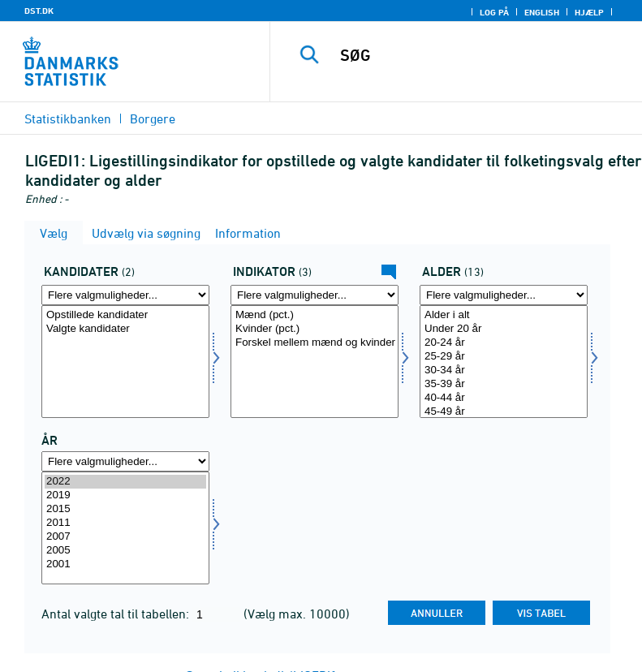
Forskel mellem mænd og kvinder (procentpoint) (315, 343)
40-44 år (504, 398)
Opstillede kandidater (125, 315)
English (542, 12)
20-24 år (504, 343)
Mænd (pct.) (315, 315)
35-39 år (504, 384)
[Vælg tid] (125, 528)
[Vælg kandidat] (125, 362)
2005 (125, 551)
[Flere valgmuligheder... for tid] (125, 461)
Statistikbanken (68, 118)
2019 (125, 495)
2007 (125, 537)
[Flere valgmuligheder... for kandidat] (125, 295)
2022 (125, 482)
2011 (125, 523)
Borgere (153, 118)
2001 (125, 564)
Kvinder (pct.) (315, 329)
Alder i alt (504, 315)
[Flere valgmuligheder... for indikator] (315, 295)
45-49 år (504, 412)
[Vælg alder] (504, 362)
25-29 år (504, 357)
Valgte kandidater (125, 329)
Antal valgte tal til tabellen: (117, 614)
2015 (125, 509)
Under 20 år (504, 329)
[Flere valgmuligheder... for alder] (504, 295)
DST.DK (39, 11)
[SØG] (480, 55)
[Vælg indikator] (315, 362)
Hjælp (589, 12)
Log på (494, 12)
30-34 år (504, 370)
